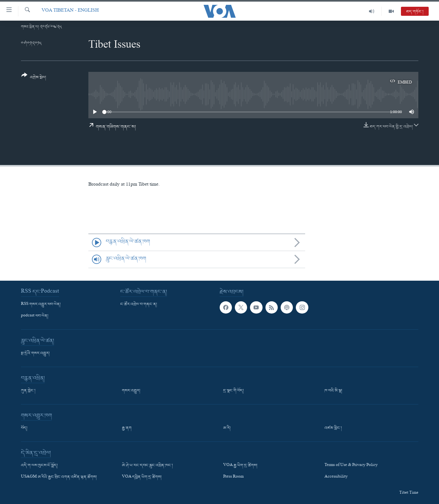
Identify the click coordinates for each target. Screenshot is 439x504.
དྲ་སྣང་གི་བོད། (234, 391)
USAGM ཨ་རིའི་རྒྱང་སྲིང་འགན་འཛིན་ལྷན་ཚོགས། (59, 477)
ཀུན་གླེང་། (28, 391)
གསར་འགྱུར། (131, 391)
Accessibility (336, 477)
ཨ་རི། (227, 428)
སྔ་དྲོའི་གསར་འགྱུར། (35, 354)
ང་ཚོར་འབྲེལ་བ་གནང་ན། (139, 305)
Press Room (233, 477)
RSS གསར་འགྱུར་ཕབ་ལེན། (41, 305)
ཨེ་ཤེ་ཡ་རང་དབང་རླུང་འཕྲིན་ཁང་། (147, 466)
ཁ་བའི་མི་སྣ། (333, 391)
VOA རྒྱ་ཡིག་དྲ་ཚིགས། (240, 466)
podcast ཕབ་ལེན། (35, 316)
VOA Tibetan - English (70, 11)
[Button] (34, 78)
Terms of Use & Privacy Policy (351, 466)
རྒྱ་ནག (127, 428)
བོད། (24, 428)
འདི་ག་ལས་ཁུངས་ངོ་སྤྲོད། (39, 466)
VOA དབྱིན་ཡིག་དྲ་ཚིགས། (142, 477)
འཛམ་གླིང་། (333, 428)
